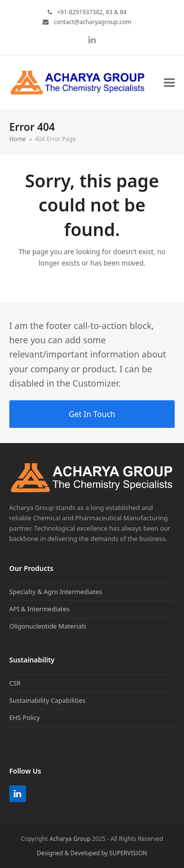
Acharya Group (70, 839)
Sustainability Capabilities (47, 700)
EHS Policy (25, 718)
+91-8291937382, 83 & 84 (92, 12)
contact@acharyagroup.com (92, 22)
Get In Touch (92, 414)
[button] (169, 83)
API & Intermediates (39, 609)
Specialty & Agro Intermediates (56, 592)
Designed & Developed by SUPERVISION (92, 853)
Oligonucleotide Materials (48, 626)
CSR (15, 683)
